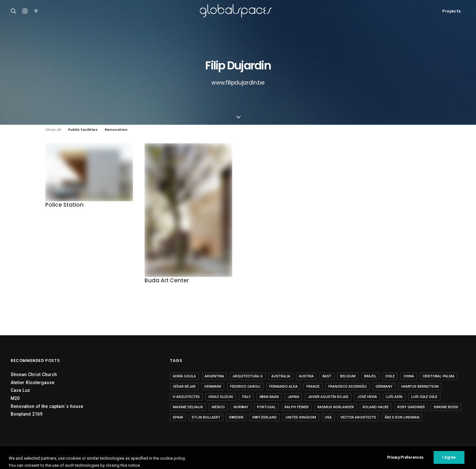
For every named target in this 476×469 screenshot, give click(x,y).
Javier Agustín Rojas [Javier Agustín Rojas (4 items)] (328, 397)
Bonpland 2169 (26, 414)
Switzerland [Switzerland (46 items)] (264, 417)
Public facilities (83, 130)
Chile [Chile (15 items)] (390, 376)
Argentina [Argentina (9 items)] (214, 376)
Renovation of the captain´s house (47, 406)
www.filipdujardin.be (238, 83)
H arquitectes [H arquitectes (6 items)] (186, 397)
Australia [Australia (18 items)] (281, 376)
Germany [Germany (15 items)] (384, 387)
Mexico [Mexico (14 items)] (218, 407)
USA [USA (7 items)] (328, 417)
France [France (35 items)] (313, 387)
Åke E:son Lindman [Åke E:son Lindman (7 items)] (402, 417)
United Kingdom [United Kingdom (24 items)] (301, 417)
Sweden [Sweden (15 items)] (236, 417)
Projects (452, 11)
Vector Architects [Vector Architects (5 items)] (358, 417)
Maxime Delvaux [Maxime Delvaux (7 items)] (188, 407)
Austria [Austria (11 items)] (306, 376)
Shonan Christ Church (34, 374)
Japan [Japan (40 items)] (293, 397)
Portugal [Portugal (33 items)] (266, 407)
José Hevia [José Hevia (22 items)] (367, 397)
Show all (53, 130)
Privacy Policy (135, 456)
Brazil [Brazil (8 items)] (370, 376)
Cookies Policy (104, 456)
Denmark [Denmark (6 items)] (213, 387)
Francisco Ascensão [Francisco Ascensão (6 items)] (348, 387)
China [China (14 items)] (409, 376)
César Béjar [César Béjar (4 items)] (184, 387)
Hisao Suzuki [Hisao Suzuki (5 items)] (221, 397)
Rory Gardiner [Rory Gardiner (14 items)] (411, 407)
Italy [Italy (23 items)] (246, 397)
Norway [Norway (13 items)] (241, 407)
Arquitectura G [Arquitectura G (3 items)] (248, 376)
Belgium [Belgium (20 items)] (348, 376)
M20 (15, 398)
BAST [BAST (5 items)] (327, 376)
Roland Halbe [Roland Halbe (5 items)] (376, 407)
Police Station (64, 206)
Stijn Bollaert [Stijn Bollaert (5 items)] (206, 417)
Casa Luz (20, 390)
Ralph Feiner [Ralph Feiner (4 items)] (297, 407)
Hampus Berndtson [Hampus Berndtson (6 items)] (420, 387)
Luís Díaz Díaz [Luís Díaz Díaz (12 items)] (424, 397)
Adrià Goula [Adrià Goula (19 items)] (184, 376)
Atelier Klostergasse (32, 383)
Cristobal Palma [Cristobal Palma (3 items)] (439, 376)
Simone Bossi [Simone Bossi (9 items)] (446, 407)
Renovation (116, 130)
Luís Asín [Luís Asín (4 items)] (394, 397)
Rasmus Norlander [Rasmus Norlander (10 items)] (336, 407)
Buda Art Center (167, 283)
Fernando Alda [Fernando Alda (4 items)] (283, 387)
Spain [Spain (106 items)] (178, 417)
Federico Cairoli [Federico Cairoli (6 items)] (245, 387)
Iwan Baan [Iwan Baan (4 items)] (269, 397)
